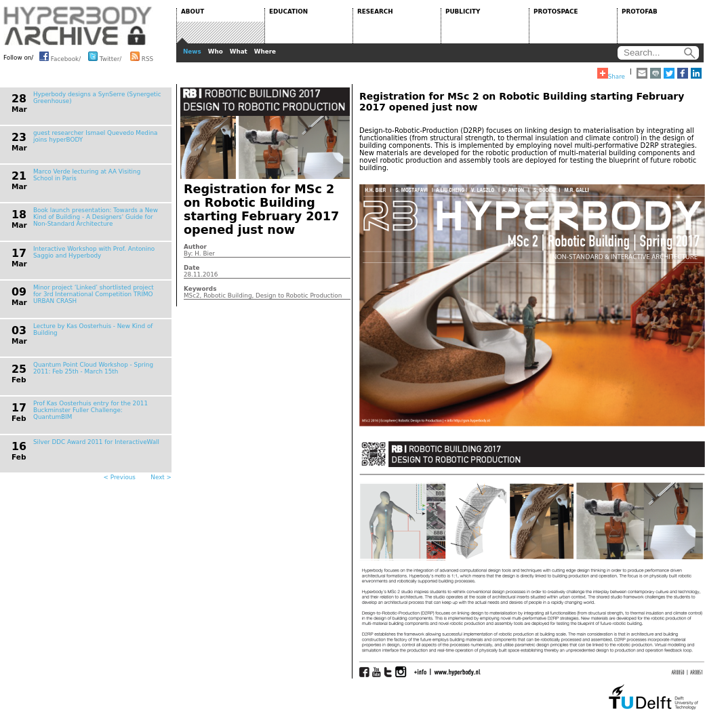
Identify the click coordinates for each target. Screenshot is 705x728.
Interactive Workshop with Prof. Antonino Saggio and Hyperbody (94, 252)
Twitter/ (105, 56)
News (192, 52)
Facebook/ (60, 56)
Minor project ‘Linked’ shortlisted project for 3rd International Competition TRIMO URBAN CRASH (94, 294)
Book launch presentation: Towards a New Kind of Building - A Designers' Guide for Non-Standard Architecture (96, 217)
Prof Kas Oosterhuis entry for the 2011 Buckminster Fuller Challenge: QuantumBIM (90, 410)
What (239, 52)
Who (216, 52)
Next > (161, 477)
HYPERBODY (78, 26)
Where (265, 52)
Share (611, 74)
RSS (142, 56)
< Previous (120, 477)
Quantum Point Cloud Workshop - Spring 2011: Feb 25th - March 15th (93, 368)
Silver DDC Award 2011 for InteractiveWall (96, 442)
